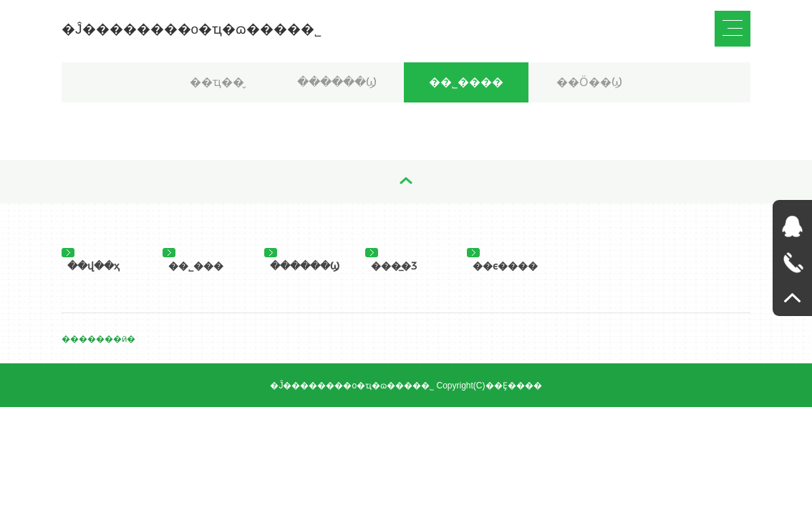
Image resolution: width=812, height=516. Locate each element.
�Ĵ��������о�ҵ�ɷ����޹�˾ (192, 29)
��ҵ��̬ (217, 82)
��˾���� (466, 82)
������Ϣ (337, 82)
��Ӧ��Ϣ (589, 82)
